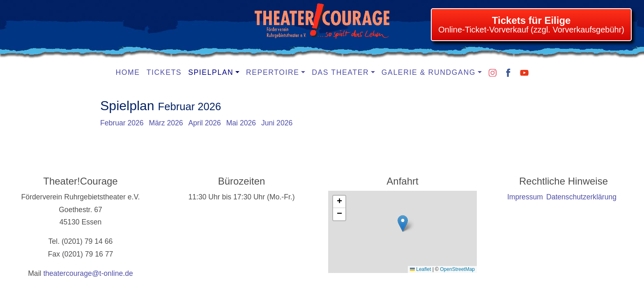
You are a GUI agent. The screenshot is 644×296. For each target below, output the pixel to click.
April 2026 (205, 123)
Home (128, 72)
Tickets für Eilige (531, 20)
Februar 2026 (122, 123)
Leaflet (420, 269)
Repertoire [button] (273, 72)
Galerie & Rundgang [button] (429, 72)
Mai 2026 (241, 123)
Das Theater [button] (340, 72)
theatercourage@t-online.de (88, 273)
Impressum (525, 197)
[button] (403, 223)
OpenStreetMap (457, 269)
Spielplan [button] (211, 72)
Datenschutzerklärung (581, 197)
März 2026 (166, 123)
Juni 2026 (277, 123)
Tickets (164, 72)
